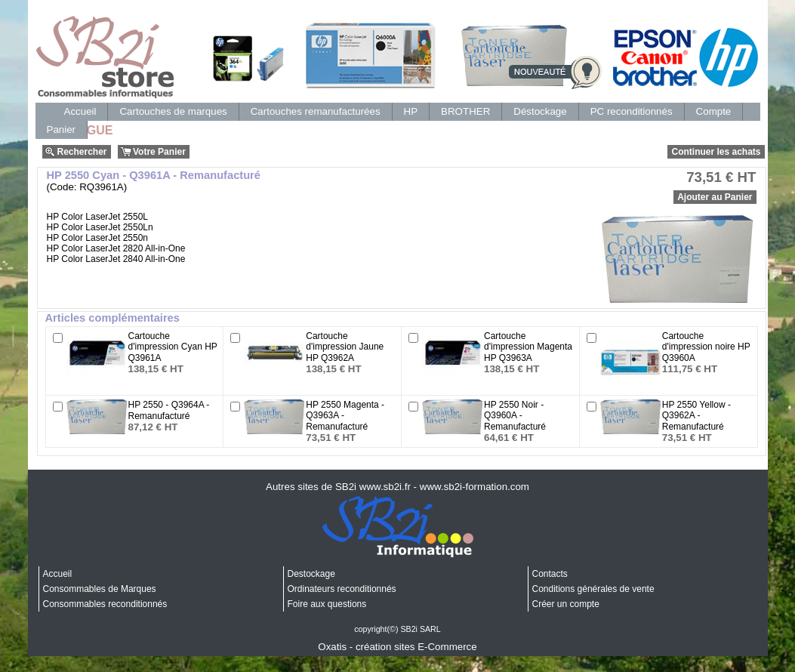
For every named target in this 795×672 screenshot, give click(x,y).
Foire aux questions (327, 604)
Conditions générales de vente (593, 589)
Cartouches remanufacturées (316, 111)
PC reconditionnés (632, 111)
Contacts (550, 574)
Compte (714, 111)
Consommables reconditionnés (105, 604)
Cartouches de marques (173, 111)
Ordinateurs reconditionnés (342, 589)
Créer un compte (566, 604)
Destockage (311, 574)
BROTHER (465, 111)
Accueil (80, 111)
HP (411, 111)
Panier (62, 129)
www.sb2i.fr (385, 487)
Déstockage (540, 111)
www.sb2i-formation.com (475, 487)
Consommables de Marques (100, 589)
